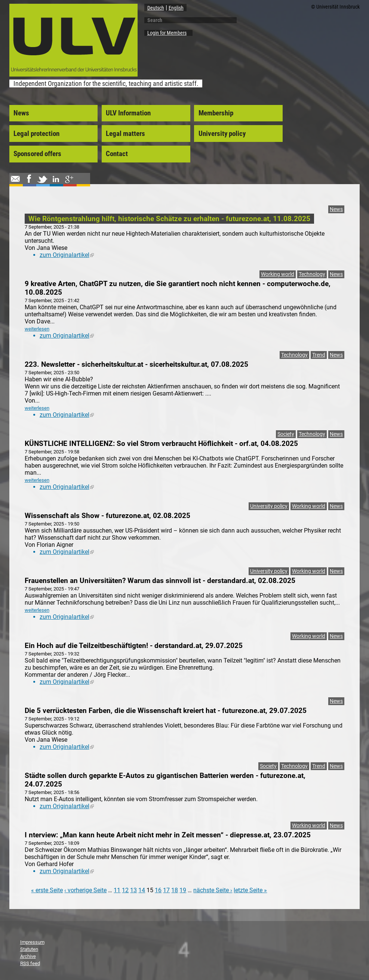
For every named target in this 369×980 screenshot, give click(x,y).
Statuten (29, 949)
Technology (312, 274)
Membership (216, 113)
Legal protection (36, 134)
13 (133, 890)
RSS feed (30, 963)
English (176, 8)
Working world (278, 274)
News (21, 113)
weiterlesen (37, 329)
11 (117, 890)
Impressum (32, 942)
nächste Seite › (213, 890)
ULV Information (128, 113)
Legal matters (125, 134)
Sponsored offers (37, 154)
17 (166, 890)
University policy (222, 134)
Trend (319, 355)
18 (175, 890)
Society (286, 434)
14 (142, 890)
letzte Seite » (250, 890)
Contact (117, 154)
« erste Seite (47, 890)
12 (125, 890)
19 (183, 890)
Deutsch (156, 8)
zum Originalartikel (67, 255)
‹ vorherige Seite (85, 890)
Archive (28, 956)
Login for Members (167, 33)
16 (158, 890)
